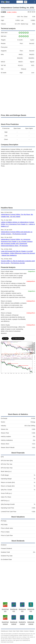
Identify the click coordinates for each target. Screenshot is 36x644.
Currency (26, 631)
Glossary (32, 631)
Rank (18, 631)
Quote (10, 631)
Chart (14, 631)
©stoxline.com (4, 631)
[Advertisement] (18, 94)
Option (22, 631)
